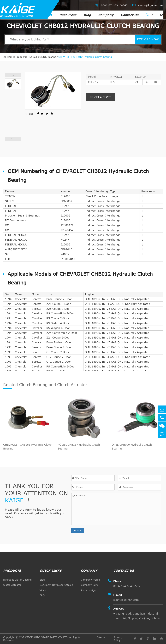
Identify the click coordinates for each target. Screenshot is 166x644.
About (88, 590)
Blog (87, 15)
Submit (78, 530)
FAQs (42, 595)
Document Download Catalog (56, 585)
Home (10, 57)
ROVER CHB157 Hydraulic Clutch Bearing (79, 447)
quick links (51, 571)
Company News (90, 585)
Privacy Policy (118, 639)
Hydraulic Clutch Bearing (42, 57)
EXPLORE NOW (148, 39)
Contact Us (130, 15)
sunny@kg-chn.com (148, 5)
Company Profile (90, 580)
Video (43, 590)
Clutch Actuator (12, 585)
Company (106, 15)
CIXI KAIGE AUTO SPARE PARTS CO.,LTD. (44, 637)
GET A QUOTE (101, 97)
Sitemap (102, 637)
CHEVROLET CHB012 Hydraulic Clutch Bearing (85, 57)
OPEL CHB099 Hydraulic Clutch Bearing (132, 447)
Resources (68, 15)
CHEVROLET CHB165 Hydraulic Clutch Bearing (28, 447)
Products (45, 15)
